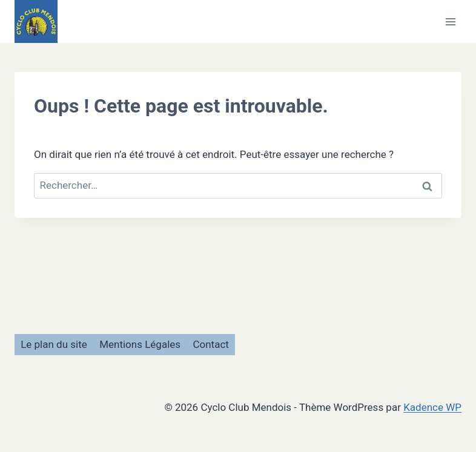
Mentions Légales (140, 344)
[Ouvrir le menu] (450, 21)
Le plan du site (54, 344)
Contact (210, 344)
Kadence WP (432, 407)
